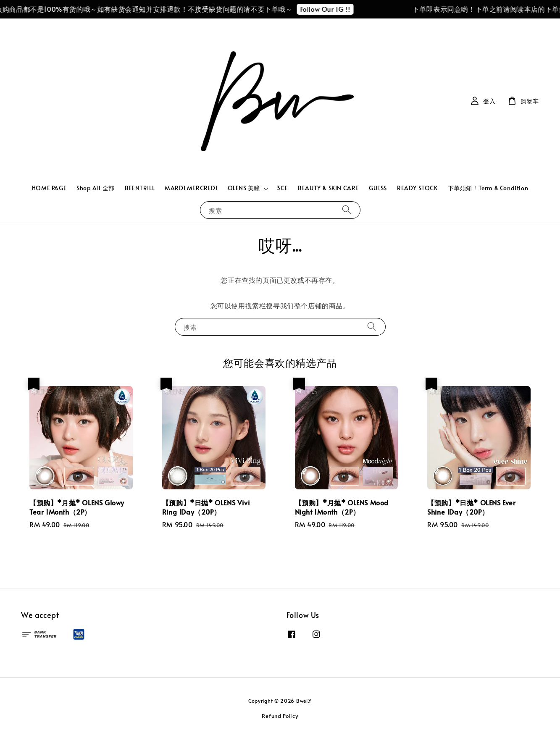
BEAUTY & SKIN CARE (328, 188)
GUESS (378, 188)
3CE (282, 188)
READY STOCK (417, 188)
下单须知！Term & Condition (488, 188)
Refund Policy (280, 716)
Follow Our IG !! (329, 9)
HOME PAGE (49, 188)
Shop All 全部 (96, 188)
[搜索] (347, 210)
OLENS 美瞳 (244, 188)
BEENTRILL (140, 188)
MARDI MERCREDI (191, 188)
